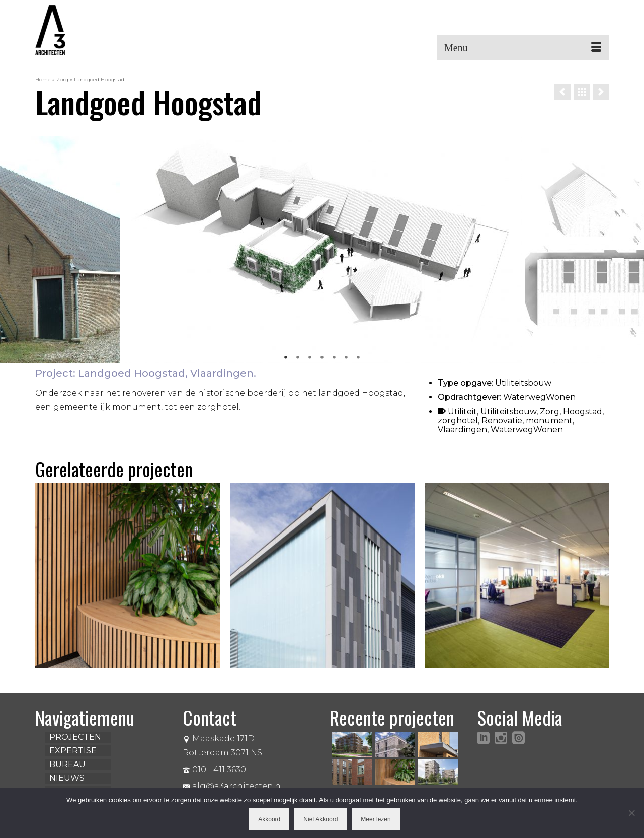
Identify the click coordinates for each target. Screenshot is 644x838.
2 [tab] (298, 358)
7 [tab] (358, 358)
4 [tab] (322, 358)
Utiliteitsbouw (508, 411)
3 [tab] (310, 358)
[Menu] (523, 48)
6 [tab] (346, 358)
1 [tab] (286, 358)
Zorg (550, 411)
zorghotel (458, 421)
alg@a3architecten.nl (233, 786)
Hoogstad (583, 411)
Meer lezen (376, 819)
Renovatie (502, 421)
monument (549, 421)
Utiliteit (462, 411)
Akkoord (269, 819)
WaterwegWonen (527, 430)
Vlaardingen (462, 430)
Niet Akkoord (320, 819)
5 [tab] (334, 358)
